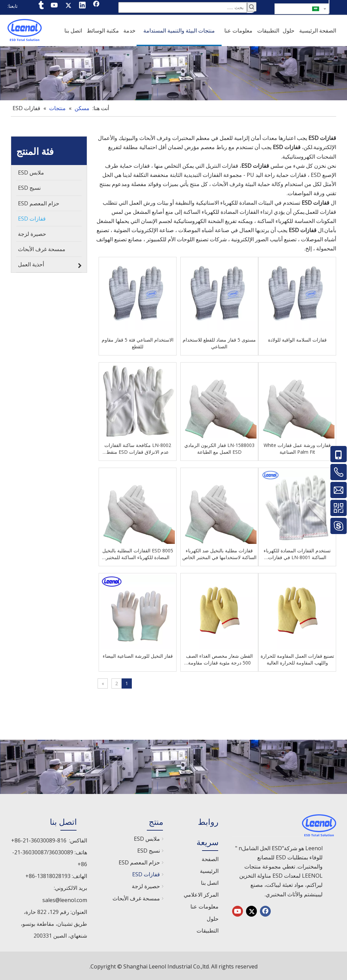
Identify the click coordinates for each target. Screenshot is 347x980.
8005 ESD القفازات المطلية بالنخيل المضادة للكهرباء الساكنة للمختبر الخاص (141, 553)
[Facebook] (96, 6)
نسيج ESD (149, 849)
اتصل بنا (210, 881)
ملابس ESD (147, 837)
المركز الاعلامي (201, 893)
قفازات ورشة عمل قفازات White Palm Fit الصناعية (297, 447)
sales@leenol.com (65, 899)
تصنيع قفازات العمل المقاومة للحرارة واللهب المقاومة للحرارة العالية (297, 658)
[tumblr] (41, 6)
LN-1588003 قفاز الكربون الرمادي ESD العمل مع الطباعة (219, 447)
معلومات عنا (205, 905)
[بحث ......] (183, 7)
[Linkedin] (82, 6)
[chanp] (173, 72)
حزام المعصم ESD (139, 861)
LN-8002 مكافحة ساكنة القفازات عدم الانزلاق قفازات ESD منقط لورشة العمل (141, 447)
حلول (213, 917)
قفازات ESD (146, 873)
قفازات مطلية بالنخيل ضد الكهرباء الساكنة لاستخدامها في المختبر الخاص (219, 553)
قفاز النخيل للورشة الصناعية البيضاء (141, 655)
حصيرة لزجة (146, 885)
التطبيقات (208, 929)
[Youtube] (55, 6)
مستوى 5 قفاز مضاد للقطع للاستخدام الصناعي (219, 342)
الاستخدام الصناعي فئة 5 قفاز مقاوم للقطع (141, 342)
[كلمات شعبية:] (252, 7)
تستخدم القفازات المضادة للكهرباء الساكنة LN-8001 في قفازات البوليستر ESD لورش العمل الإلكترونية (297, 553)
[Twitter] (68, 6)
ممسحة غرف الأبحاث (136, 897)
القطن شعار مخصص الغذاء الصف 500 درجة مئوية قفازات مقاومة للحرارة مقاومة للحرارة (219, 658)
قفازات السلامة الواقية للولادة (297, 338)
